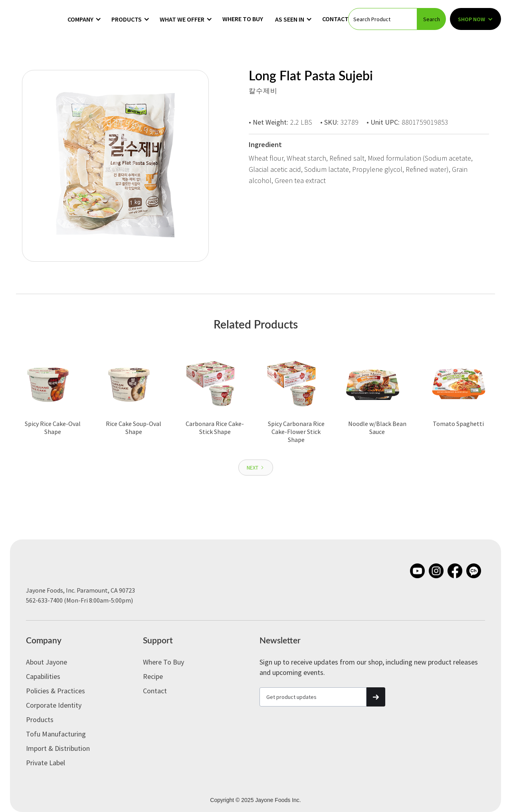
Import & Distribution (58, 748)
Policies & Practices (55, 691)
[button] (84, 19)
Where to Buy (243, 19)
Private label (46, 763)
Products (40, 719)
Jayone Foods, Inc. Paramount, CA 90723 (80, 590)
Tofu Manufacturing (56, 734)
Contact (335, 19)
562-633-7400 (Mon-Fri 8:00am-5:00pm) (79, 600)
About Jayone (47, 662)
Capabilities (43, 676)
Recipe (153, 676)
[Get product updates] (313, 697)
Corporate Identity (54, 705)
